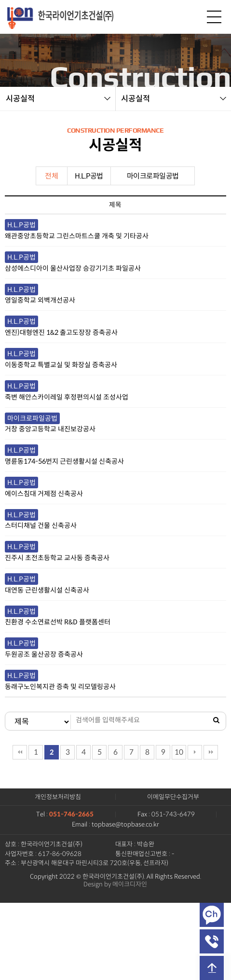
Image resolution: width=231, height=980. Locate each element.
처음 (20, 752)
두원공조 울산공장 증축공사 (44, 654)
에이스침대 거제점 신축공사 (44, 494)
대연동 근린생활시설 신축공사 (47, 590)
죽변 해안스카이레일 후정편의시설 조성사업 (67, 397)
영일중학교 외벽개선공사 (40, 300)
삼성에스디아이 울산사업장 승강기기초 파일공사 (73, 268)
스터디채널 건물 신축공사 (41, 525)
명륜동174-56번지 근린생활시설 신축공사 (64, 461)
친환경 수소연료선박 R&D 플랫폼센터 (58, 622)
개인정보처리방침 (58, 797)
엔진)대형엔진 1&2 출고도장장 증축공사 (61, 332)
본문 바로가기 (0, 0)
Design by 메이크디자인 (115, 884)
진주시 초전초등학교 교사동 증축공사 (57, 558)
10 (179, 752)
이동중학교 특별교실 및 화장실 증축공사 (61, 365)
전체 (51, 176)
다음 (195, 752)
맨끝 (211, 752)
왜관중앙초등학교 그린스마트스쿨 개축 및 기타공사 (77, 236)
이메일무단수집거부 (173, 797)
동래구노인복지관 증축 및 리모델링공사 (60, 687)
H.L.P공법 (89, 176)
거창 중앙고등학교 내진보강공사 (50, 429)
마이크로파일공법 (153, 176)
